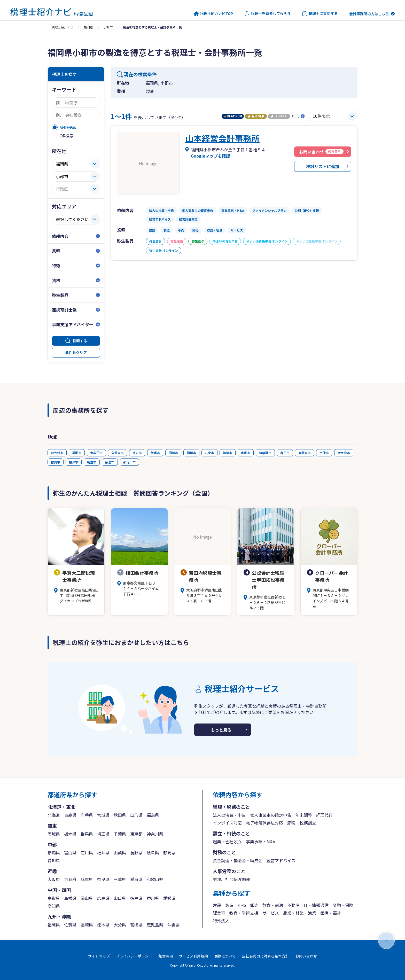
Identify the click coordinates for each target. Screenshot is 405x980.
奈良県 (103, 879)
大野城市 (305, 453)
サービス (271, 913)
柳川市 (191, 453)
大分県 (120, 925)
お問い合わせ (306, 956)
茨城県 (54, 834)
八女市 (209, 453)
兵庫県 (87, 879)
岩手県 (87, 815)
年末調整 (304, 815)
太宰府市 (344, 453)
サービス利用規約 (193, 956)
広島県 (103, 898)
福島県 (153, 815)
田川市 (173, 453)
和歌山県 (155, 879)
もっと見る (221, 730)
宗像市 (324, 453)
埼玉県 (103, 834)
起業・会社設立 (227, 842)
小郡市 (108, 27)
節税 (291, 823)
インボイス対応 (227, 823)
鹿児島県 (155, 925)
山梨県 (120, 853)
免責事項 (166, 956)
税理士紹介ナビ (63, 27)
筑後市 (228, 453)
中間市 (246, 453)
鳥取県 (54, 898)
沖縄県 (174, 925)
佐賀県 (70, 925)
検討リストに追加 (323, 166)
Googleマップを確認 (211, 156)
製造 (229, 905)
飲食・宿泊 (273, 905)
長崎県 (87, 925)
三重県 (120, 879)
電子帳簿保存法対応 (264, 823)
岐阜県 (153, 853)
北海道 (54, 815)
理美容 (219, 913)
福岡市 (77, 453)
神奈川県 (155, 834)
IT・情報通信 (316, 905)
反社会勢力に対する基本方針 (266, 956)
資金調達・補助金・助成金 (238, 860)
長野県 (136, 853)
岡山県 (87, 898)
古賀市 (56, 462)
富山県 (70, 853)
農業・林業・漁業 (300, 913)
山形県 (136, 815)
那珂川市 (129, 462)
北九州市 (57, 453)
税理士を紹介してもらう (268, 14)
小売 (242, 905)
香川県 (153, 898)
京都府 (70, 879)
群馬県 (87, 834)
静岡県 (169, 853)
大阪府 (54, 879)
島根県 (70, 898)
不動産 (293, 905)
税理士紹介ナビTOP (213, 14)
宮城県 (103, 815)
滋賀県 (136, 879)
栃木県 (70, 834)
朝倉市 (92, 462)
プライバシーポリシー (134, 956)
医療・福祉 (331, 913)
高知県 (54, 906)
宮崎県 (136, 925)
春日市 (285, 453)
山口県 (120, 898)
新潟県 (54, 853)
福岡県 (88, 27)
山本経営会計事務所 (222, 138)
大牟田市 (96, 453)
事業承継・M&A (260, 842)
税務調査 (308, 823)
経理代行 (324, 815)
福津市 (74, 462)
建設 (217, 905)
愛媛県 (169, 898)
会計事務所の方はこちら (369, 14)
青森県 (70, 815)
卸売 (254, 905)
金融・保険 (343, 905)
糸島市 (110, 462)
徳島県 (136, 898)
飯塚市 (155, 453)
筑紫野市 (265, 453)
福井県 (103, 853)
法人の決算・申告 (229, 815)
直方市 (137, 453)
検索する (80, 341)
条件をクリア (76, 353)
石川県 (87, 853)
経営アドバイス (281, 860)
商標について (225, 956)
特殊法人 (221, 921)
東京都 (136, 834)
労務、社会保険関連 (231, 879)
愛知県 (54, 860)
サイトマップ (99, 956)
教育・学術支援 (244, 913)
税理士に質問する (320, 14)
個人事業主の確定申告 (271, 815)
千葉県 (120, 834)
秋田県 (120, 815)
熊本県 (103, 925)
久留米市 (118, 453)
